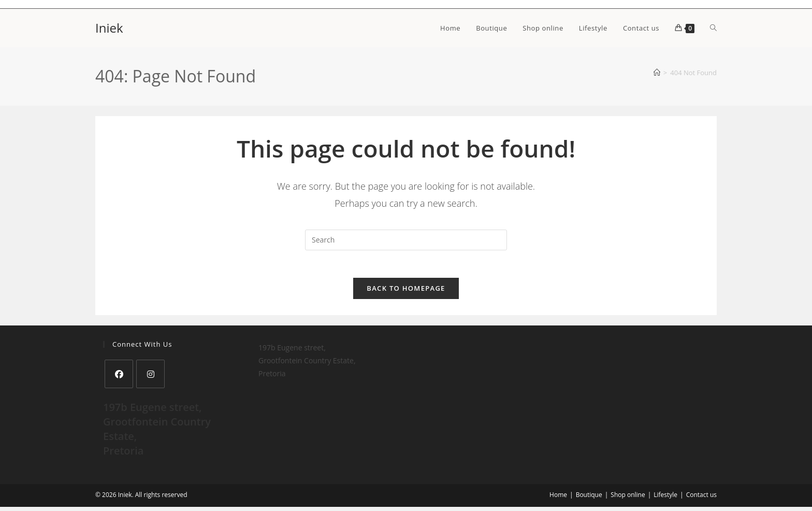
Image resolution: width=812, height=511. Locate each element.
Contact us (701, 499)
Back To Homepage (406, 292)
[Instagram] (150, 378)
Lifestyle (665, 499)
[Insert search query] (406, 240)
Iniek (109, 28)
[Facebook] (119, 378)
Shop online (628, 499)
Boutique (589, 499)
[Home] (657, 73)
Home (558, 499)
